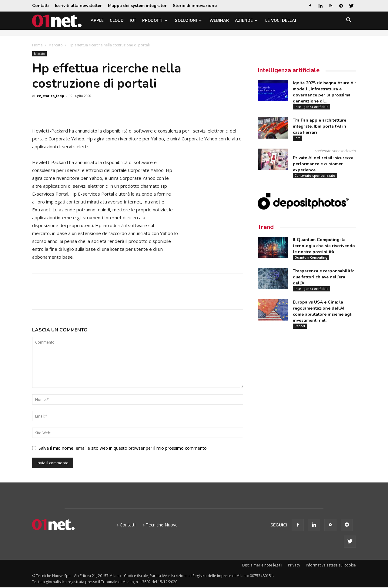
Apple (97, 21)
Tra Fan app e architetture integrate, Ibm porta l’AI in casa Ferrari (319, 126)
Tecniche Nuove (162, 525)
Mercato (56, 45)
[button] (349, 21)
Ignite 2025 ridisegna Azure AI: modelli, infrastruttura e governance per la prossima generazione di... (324, 92)
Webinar (219, 21)
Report (300, 326)
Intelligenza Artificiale (311, 107)
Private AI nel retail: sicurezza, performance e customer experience (324, 164)
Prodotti (155, 21)
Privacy (294, 565)
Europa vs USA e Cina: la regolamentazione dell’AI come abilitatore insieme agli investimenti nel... (323, 311)
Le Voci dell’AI (281, 21)
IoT (133, 21)
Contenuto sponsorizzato (315, 176)
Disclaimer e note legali (262, 565)
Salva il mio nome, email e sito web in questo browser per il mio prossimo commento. (123, 448)
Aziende (246, 21)
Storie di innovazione (195, 6)
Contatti (40, 6)
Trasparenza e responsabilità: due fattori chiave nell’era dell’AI (323, 277)
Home (37, 45)
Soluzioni (188, 21)
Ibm (298, 138)
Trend (266, 227)
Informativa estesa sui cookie (331, 565)
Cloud (117, 21)
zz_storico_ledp (50, 96)
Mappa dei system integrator (137, 6)
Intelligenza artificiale (289, 70)
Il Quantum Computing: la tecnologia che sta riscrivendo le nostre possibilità (324, 246)
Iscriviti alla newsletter (78, 6)
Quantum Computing (311, 257)
